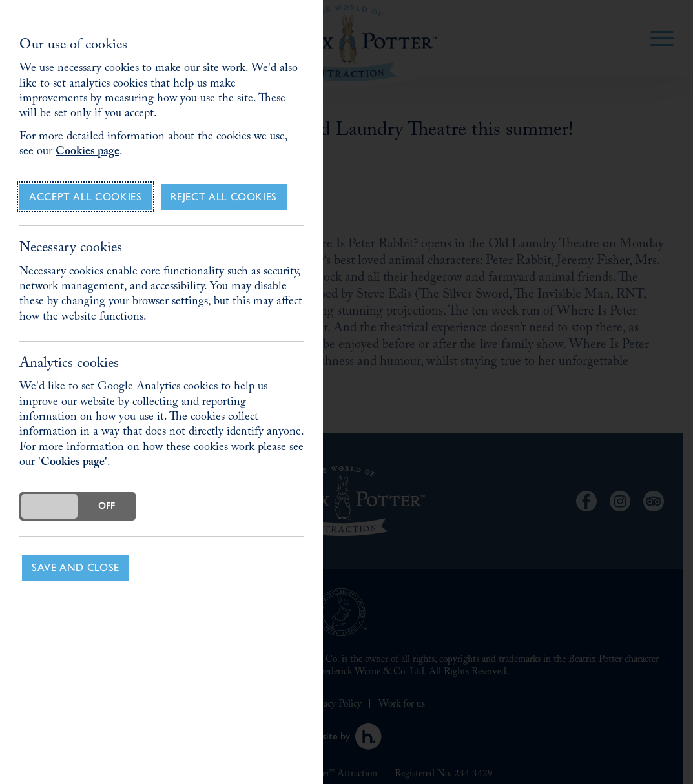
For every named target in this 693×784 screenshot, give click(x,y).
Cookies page (88, 153)
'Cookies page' (73, 463)
